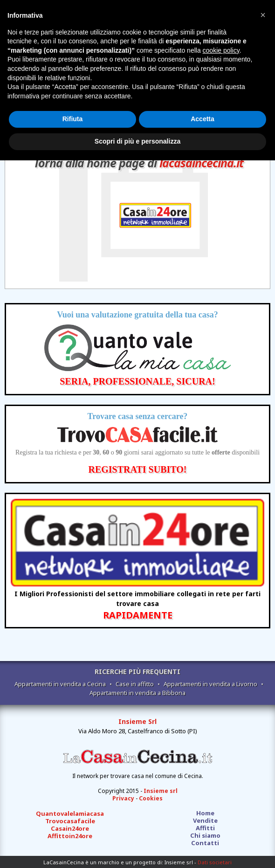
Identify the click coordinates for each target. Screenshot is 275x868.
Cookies (151, 798)
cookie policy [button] (221, 50)
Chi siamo (205, 835)
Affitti (205, 828)
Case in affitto (135, 684)
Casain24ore (70, 828)
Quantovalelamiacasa (70, 813)
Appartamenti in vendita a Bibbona (137, 693)
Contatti (205, 843)
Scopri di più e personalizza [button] (137, 141)
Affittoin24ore (70, 836)
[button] (263, 15)
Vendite (205, 820)
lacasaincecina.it (201, 163)
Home (205, 813)
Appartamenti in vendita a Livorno (210, 684)
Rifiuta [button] (73, 119)
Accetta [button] (203, 119)
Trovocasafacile (70, 821)
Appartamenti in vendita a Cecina (60, 684)
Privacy (123, 798)
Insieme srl (161, 791)
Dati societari (215, 862)
